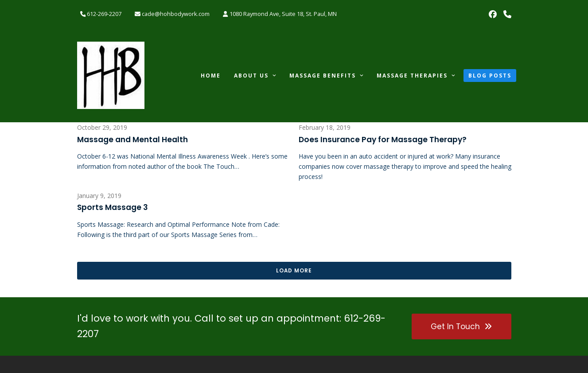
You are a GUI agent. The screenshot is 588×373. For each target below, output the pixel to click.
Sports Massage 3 (113, 207)
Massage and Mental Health (132, 140)
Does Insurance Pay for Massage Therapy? (383, 140)
